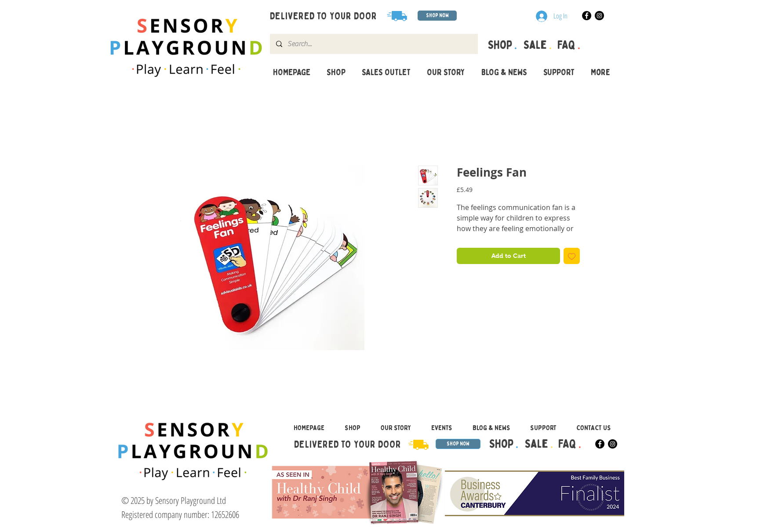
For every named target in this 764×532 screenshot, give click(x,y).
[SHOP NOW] (437, 16)
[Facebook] (587, 16)
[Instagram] (599, 16)
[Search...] (373, 44)
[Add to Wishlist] (572, 256)
